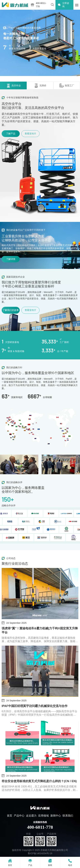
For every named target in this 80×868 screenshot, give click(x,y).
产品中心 (19, 816)
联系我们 (68, 816)
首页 (10, 816)
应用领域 (43, 816)
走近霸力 (31, 816)
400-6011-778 (40, 827)
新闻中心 (56, 816)
